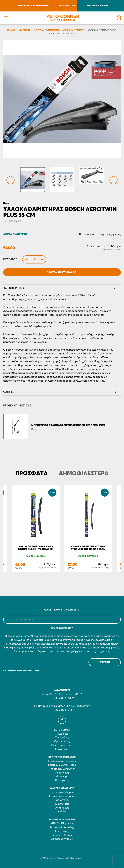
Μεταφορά (62, 777)
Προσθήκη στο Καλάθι (62, 272)
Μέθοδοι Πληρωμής (62, 823)
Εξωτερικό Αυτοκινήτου (62, 761)
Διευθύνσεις (62, 804)
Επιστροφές (62, 831)
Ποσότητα (10, 259)
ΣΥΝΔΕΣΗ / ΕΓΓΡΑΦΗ (97, 6)
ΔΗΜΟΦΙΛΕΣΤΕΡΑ (84, 474)
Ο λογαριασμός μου (62, 792)
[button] (6, 18)
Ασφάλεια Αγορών (62, 839)
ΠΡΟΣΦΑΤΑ (32, 474)
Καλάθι (62, 812)
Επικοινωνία (62, 749)
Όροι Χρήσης (62, 742)
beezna (81, 858)
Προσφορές (62, 780)
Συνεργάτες (62, 738)
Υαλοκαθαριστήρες (72, 30)
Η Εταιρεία (62, 734)
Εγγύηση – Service (62, 835)
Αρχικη (11, 30)
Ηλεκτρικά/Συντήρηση (46, 30)
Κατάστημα (24, 30)
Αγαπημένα (62, 808)
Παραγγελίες (62, 800)
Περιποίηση (62, 773)
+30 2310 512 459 (67, 6)
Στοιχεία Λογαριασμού (62, 796)
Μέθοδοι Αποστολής (62, 827)
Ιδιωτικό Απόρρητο (62, 745)
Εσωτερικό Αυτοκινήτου (62, 765)
